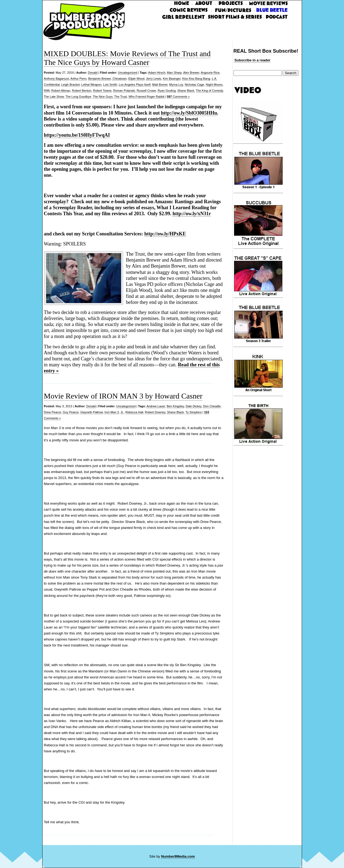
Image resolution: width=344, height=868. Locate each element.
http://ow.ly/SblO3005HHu (189, 113)
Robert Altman (61, 91)
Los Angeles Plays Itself (135, 85)
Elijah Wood (137, 79)
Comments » (178, 97)
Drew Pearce (53, 412)
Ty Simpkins (194, 412)
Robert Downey (155, 412)
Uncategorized (128, 73)
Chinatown (119, 79)
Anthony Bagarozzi (56, 79)
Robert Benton (82, 91)
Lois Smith (110, 85)
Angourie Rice (210, 73)
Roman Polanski (124, 91)
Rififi (47, 91)
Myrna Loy (176, 85)
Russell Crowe (146, 91)
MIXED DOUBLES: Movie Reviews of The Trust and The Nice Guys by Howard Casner (127, 58)
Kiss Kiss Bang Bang (196, 79)
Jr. (122, 412)
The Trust (121, 97)
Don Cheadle (212, 406)
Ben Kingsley (175, 406)
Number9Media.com (178, 856)
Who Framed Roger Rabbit (146, 97)
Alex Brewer (191, 73)
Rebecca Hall (134, 412)
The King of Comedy (209, 91)
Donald (93, 73)
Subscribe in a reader (252, 60)
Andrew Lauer (156, 406)
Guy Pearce (71, 412)
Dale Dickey (194, 406)
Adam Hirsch (157, 73)
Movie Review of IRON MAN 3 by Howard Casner (123, 396)
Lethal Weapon (91, 85)
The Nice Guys (103, 97)
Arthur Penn (78, 79)
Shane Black (186, 91)
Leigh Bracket (71, 85)
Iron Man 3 (112, 412)
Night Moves (214, 85)
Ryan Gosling (167, 91)
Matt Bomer (160, 85)
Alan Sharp (174, 73)
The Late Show (54, 97)
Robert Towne (102, 91)
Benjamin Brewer (99, 79)
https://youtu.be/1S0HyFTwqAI (77, 135)
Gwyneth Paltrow (92, 412)
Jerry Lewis (154, 79)
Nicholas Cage (195, 85)
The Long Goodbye (78, 97)
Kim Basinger (172, 79)
